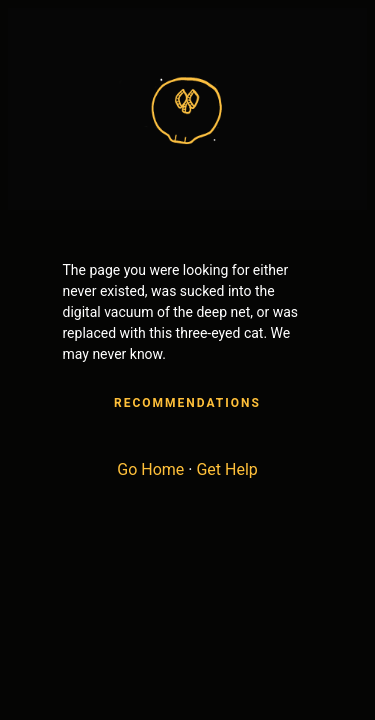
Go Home (150, 469)
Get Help (226, 469)
